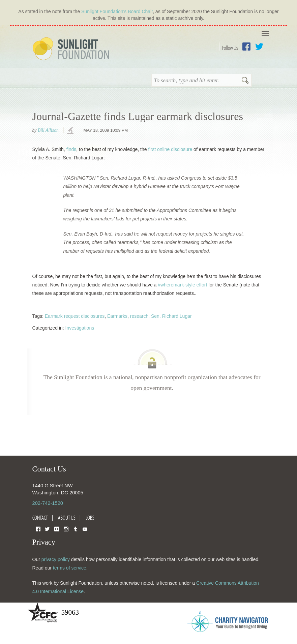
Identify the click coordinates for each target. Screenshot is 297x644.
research (139, 316)
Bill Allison (48, 130)
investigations (71, 131)
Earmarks (117, 316)
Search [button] (245, 81)
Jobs (90, 518)
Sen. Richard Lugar (171, 316)
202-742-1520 (48, 503)
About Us (67, 518)
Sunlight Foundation (72, 49)
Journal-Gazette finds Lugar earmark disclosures (138, 116)
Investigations (80, 328)
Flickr (57, 529)
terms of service (70, 568)
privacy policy (56, 559)
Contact (40, 518)
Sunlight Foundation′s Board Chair (117, 11)
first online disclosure (170, 149)
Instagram (66, 529)
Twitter (259, 47)
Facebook (246, 47)
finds (71, 149)
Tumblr (76, 529)
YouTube (85, 529)
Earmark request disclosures (75, 316)
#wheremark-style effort (182, 285)
